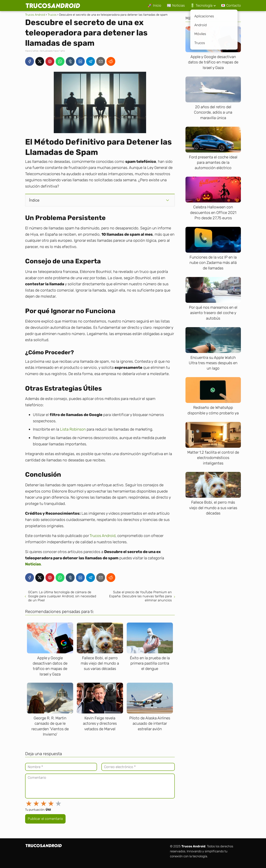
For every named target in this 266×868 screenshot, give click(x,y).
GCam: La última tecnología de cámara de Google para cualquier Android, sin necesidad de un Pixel (62, 596)
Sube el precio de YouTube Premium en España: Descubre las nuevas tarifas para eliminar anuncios (140, 596)
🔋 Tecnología (201, 5)
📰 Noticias (176, 5)
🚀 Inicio (154, 5)
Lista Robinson (73, 429)
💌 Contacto (231, 5)
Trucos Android (103, 536)
